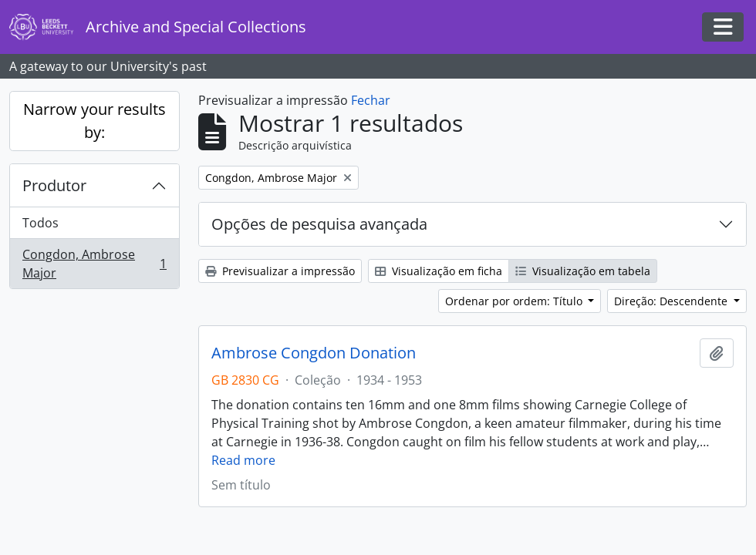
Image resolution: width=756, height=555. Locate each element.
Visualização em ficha (439, 271)
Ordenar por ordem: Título (515, 301)
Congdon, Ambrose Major (94, 264)
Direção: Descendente (672, 301)
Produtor (54, 185)
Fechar (371, 100)
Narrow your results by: (94, 121)
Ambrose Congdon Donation (314, 353)
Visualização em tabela (583, 271)
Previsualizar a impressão (280, 271)
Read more (243, 460)
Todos (40, 223)
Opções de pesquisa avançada (319, 224)
